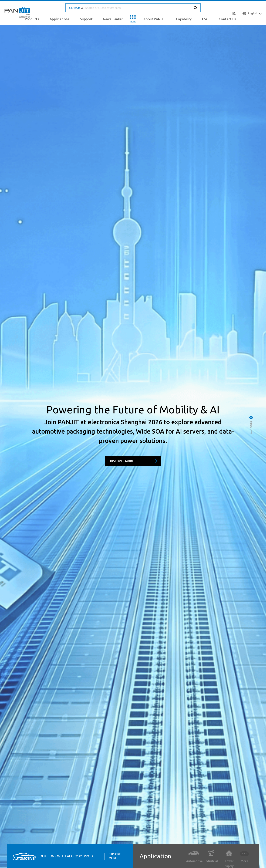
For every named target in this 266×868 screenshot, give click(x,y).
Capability (184, 19)
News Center (113, 19)
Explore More (115, 856)
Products (32, 19)
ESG (205, 19)
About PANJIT (155, 19)
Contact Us (228, 19)
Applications (60, 19)
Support (86, 19)
